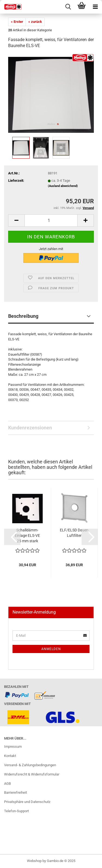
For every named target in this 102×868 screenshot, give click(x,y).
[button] (12, 537)
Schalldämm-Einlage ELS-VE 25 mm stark (27, 535)
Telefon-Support (16, 811)
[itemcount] (51, 221)
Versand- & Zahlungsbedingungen (30, 765)
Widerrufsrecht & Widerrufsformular (32, 774)
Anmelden (51, 649)
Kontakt (10, 756)
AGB (7, 784)
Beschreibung (23, 316)
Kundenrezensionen (30, 428)
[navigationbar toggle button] (95, 7)
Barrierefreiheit (16, 792)
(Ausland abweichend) (63, 186)
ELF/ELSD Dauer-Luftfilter (74, 533)
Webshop (34, 861)
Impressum (13, 747)
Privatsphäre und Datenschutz (27, 802)
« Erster (17, 22)
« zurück (35, 22)
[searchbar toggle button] (68, 7)
